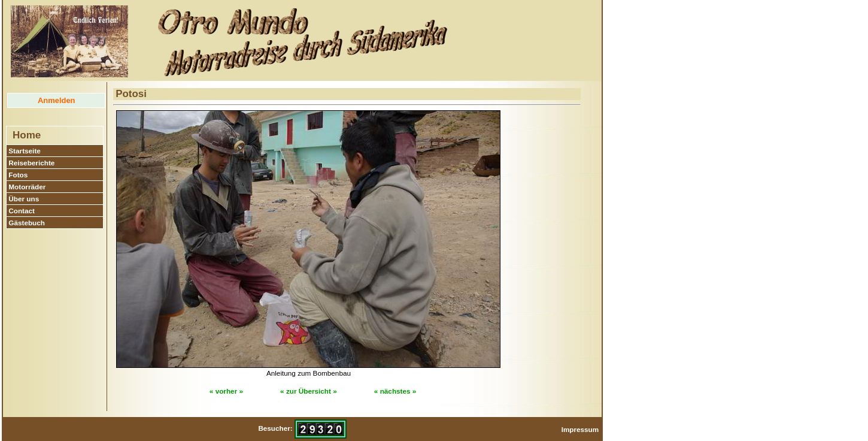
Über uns (24, 199)
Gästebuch (27, 223)
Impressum (580, 429)
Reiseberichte (31, 163)
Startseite (25, 151)
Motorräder (27, 187)
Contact (22, 211)
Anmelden (56, 100)
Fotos (18, 175)
